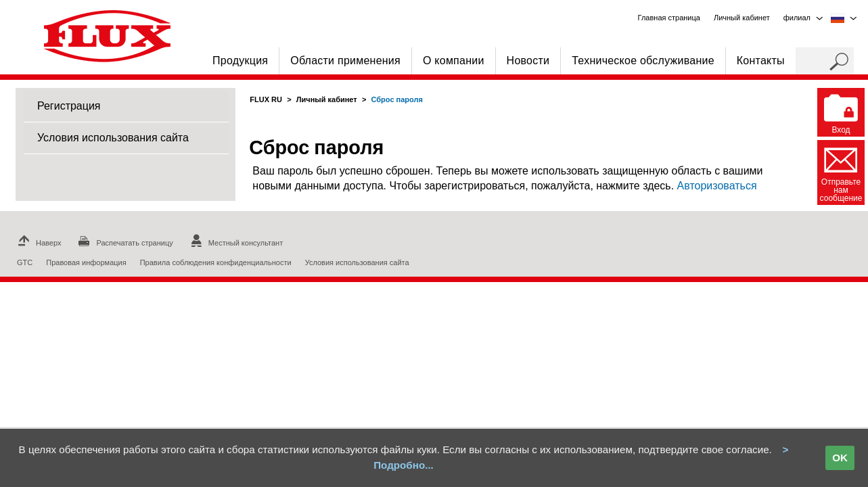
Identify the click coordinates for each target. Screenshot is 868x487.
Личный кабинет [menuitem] (742, 18)
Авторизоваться (717, 186)
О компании (454, 61)
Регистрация (69, 106)
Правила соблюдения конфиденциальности (216, 262)
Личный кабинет (327, 99)
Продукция (240, 61)
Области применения (345, 61)
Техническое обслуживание (643, 61)
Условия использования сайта (113, 138)
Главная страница (669, 18)
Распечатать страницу (123, 243)
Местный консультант (235, 243)
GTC (25, 262)
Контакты (761, 61)
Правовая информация (86, 262)
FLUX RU (266, 99)
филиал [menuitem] (797, 18)
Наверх (38, 243)
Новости (528, 61)
